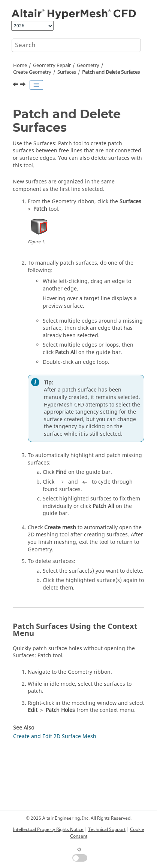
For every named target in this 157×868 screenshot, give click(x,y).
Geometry (88, 66)
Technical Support (107, 829)
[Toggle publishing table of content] (36, 85)
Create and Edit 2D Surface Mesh (55, 736)
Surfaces (67, 72)
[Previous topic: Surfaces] (16, 85)
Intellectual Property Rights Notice (48, 829)
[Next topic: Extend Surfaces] (24, 85)
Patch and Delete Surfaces (111, 72)
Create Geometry (32, 72)
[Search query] (76, 45)
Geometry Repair (52, 66)
